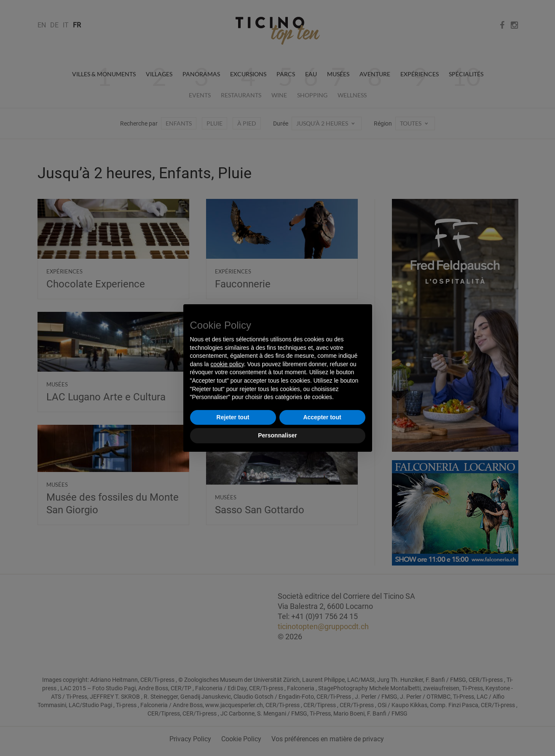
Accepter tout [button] (322, 417)
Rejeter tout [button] (233, 417)
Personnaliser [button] (277, 435)
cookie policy (227, 364)
